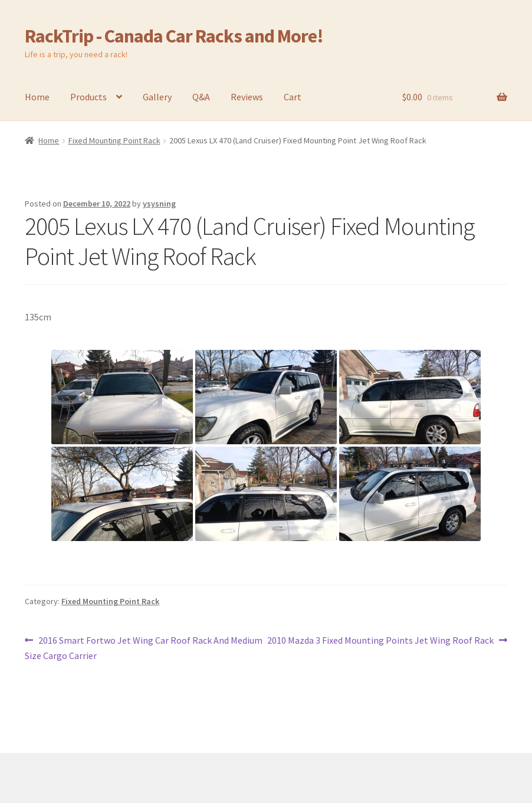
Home (37, 97)
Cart (293, 97)
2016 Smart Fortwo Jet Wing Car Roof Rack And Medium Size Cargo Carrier (144, 647)
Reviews (247, 97)
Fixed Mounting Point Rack (114, 140)
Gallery (157, 97)
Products (88, 97)
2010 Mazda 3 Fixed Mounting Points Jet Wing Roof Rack (380, 641)
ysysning (159, 204)
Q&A (201, 97)
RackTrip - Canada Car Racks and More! (174, 36)
